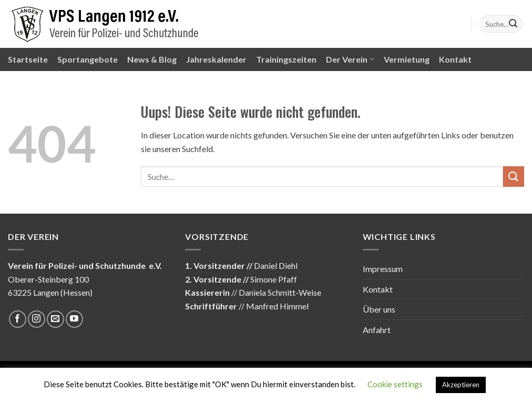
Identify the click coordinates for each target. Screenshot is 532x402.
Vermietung (407, 59)
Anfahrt (377, 330)
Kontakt (455, 59)
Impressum (383, 269)
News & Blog (152, 59)
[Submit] (513, 24)
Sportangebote (88, 59)
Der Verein (350, 59)
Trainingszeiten (286, 59)
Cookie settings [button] (395, 384)
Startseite (28, 59)
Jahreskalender (216, 59)
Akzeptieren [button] (461, 385)
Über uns (379, 309)
